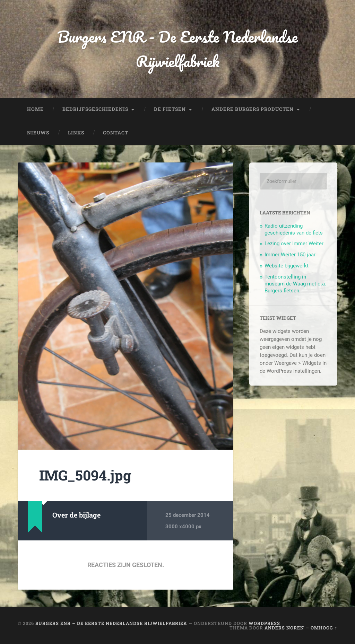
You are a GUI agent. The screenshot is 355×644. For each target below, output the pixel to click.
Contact (116, 133)
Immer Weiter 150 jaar (290, 255)
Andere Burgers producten (253, 109)
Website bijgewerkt (287, 266)
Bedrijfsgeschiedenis (95, 109)
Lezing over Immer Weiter (294, 244)
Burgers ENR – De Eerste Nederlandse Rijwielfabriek (111, 623)
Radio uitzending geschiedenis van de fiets (294, 229)
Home (35, 109)
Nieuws (38, 133)
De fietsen (170, 109)
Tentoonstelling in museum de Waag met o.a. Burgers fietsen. (295, 284)
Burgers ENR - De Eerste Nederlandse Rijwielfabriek (177, 49)
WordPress (264, 623)
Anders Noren (284, 628)
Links (76, 133)
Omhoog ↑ (324, 628)
